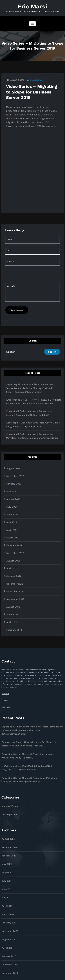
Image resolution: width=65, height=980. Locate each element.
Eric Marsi (32, 6)
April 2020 (11, 542)
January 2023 (12, 465)
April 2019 (11, 591)
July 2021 (11, 486)
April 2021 (11, 507)
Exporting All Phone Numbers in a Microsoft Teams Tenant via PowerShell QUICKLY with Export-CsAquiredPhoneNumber (33, 378)
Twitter (5, 661)
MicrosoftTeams (9, 762)
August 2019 (12, 577)
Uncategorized (35, 79)
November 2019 (13, 563)
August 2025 (12, 451)
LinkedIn (5, 667)
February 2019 (13, 598)
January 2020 (13, 549)
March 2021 (12, 514)
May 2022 (11, 472)
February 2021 (13, 521)
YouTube (5, 673)
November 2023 (14, 458)
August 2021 (12, 479)
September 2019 (14, 570)
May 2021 (11, 500)
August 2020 (12, 535)
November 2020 (14, 528)
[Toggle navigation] (32, 23)
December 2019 (13, 556)
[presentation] (26, 294)
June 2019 (11, 584)
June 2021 (11, 493)
